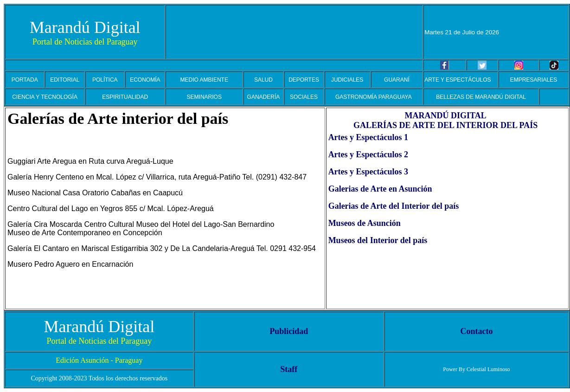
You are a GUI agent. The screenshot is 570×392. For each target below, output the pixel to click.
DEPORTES (304, 80)
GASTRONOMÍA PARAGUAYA (374, 97)
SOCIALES (304, 97)
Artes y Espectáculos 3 (368, 172)
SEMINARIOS (204, 97)
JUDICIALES (347, 80)
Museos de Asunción (365, 223)
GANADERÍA (264, 97)
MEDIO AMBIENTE (204, 80)
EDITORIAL (65, 80)
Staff (289, 369)
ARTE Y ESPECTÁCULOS (458, 80)
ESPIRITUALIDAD (125, 97)
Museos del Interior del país (378, 240)
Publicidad (289, 331)
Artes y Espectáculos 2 (368, 154)
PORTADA (25, 80)
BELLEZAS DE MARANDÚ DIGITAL (481, 97)
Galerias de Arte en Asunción (380, 189)
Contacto (476, 331)
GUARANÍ (397, 80)
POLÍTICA (105, 80)
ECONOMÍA (145, 80)
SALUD (263, 80)
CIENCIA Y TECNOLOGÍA (45, 97)
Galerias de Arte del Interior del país (394, 206)
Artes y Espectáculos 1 (368, 137)
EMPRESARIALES (534, 80)
